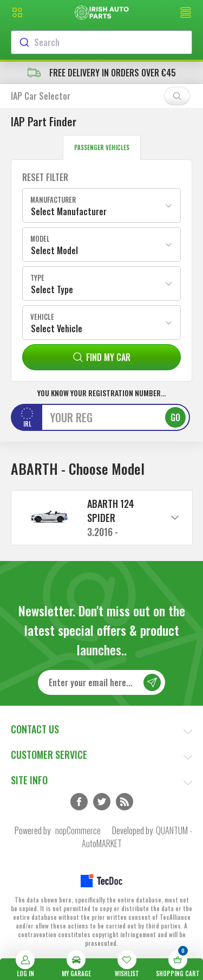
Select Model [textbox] (54, 250)
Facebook (79, 802)
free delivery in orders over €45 (102, 73)
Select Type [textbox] (52, 289)
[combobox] (101, 42)
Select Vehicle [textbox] (57, 328)
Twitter (102, 802)
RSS (125, 802)
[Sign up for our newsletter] (101, 682)
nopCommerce (78, 830)
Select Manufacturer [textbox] (69, 211)
